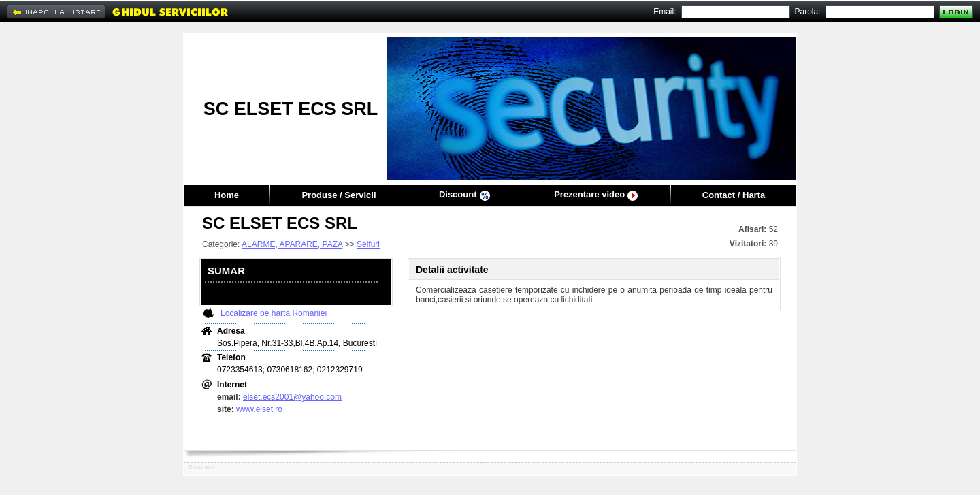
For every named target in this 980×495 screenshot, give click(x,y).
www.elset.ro (259, 409)
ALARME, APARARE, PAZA (292, 244)
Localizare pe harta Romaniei (274, 313)
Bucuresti (201, 467)
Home (227, 195)
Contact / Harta (734, 195)
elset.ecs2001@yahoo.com (292, 397)
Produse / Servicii (339, 195)
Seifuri (368, 244)
